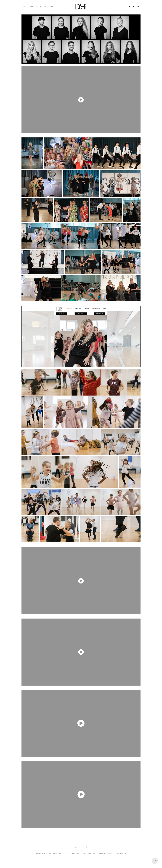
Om (36, 7)
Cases (51, 7)
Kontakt (43, 7)
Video (31, 7)
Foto (24, 7)
